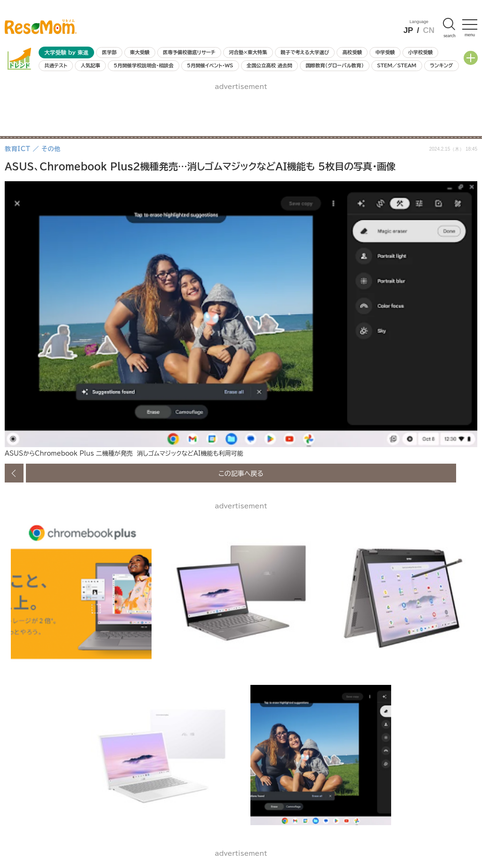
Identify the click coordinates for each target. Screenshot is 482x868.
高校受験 (352, 52)
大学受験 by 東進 (66, 52)
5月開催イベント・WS (210, 65)
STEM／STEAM (397, 65)
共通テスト (56, 65)
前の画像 (14, 473)
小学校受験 (420, 52)
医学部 (109, 52)
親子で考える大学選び (305, 52)
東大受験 (140, 52)
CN (429, 30)
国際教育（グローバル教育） (334, 65)
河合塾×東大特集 (248, 52)
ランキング (441, 65)
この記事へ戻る (241, 473)
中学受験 (385, 52)
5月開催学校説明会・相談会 (143, 65)
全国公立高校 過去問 (269, 65)
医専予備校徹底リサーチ (189, 52)
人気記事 (90, 65)
